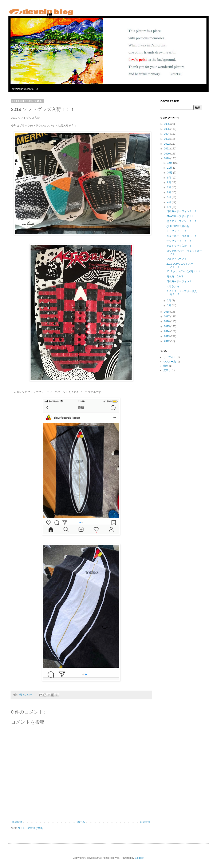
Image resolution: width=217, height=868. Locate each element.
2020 (167, 154)
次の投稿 (17, 822)
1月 (169, 305)
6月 (169, 192)
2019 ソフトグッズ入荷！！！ (184, 272)
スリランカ (173, 286)
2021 (167, 149)
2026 (167, 124)
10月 (170, 173)
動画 (166, 366)
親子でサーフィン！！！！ (182, 221)
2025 (167, 129)
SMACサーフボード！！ (180, 216)
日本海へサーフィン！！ (180, 281)
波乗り (167, 370)
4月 (169, 202)
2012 (167, 341)
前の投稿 (145, 822)
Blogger (139, 858)
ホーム (81, 822)
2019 (167, 158)
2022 (167, 144)
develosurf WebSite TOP (26, 89)
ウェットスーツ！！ (178, 259)
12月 (170, 163)
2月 (169, 301)
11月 (170, 168)
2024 (167, 134)
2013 (167, 336)
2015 (167, 326)
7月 (169, 187)
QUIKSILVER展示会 (178, 226)
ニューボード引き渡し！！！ (183, 236)
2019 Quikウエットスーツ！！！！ (180, 265)
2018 (167, 312)
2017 (167, 317)
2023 (167, 139)
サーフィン (170, 357)
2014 (167, 331)
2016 (167, 321)
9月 (169, 178)
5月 (169, 197)
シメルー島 (170, 362)
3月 (169, 207)
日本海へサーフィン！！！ (182, 211)
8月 (169, 182)
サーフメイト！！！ (178, 231)
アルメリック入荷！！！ (180, 246)
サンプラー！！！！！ (179, 241)
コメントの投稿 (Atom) (30, 828)
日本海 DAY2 (175, 277)
